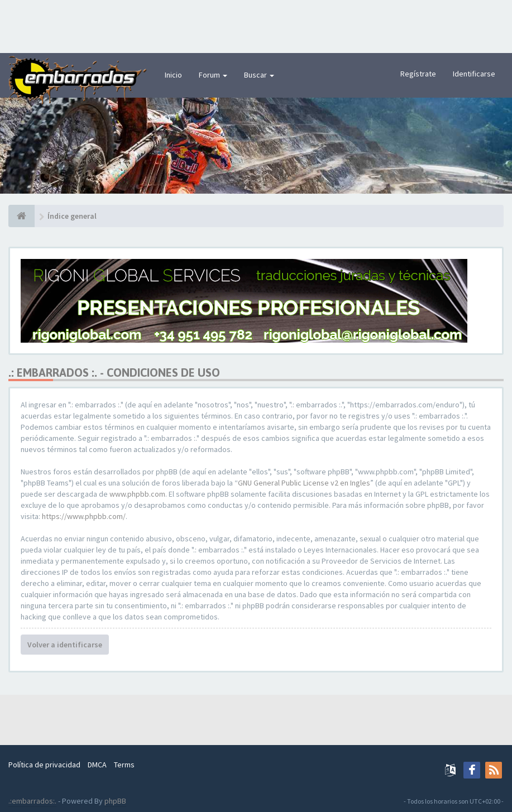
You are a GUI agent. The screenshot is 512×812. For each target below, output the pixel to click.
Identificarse (474, 74)
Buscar (259, 75)
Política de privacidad (44, 765)
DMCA (97, 765)
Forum (213, 75)
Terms (124, 765)
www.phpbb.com (137, 494)
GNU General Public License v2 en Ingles (304, 483)
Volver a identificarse (65, 645)
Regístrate (418, 74)
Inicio (173, 75)
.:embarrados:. (32, 801)
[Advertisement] (256, 25)
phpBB (115, 801)
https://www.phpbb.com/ (84, 516)
